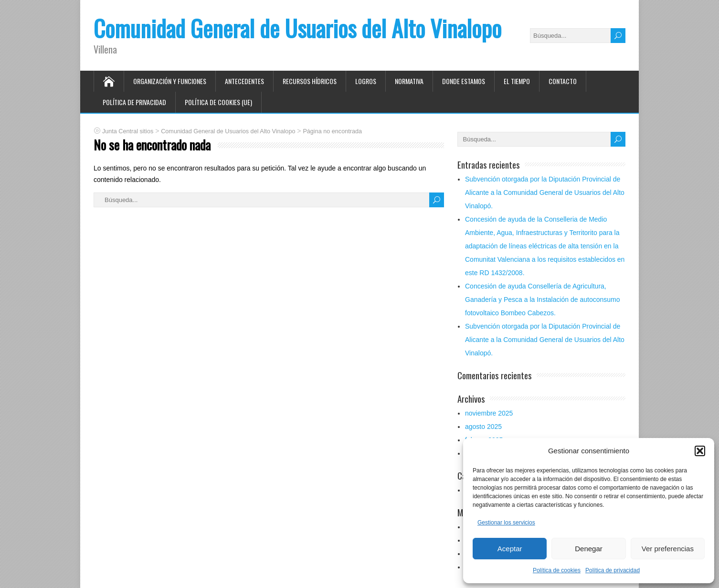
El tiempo (517, 81)
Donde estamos (464, 81)
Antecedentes (244, 81)
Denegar (589, 549)
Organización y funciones (170, 81)
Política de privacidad (613, 570)
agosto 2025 (483, 427)
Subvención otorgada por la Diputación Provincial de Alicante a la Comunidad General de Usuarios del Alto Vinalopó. (545, 192)
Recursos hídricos (310, 81)
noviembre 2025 (489, 413)
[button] (700, 451)
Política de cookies (557, 570)
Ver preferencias (668, 549)
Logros (366, 81)
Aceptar (510, 549)
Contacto (563, 81)
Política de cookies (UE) (218, 102)
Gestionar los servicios (506, 523)
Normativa (409, 81)
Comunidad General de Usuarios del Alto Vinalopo (297, 28)
